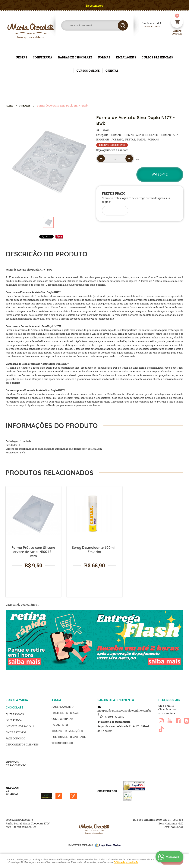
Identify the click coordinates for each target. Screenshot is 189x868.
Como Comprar (62, 719)
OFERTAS (112, 71)
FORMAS (104, 57)
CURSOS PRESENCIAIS (157, 57)
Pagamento (60, 725)
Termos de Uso (62, 743)
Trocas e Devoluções (67, 731)
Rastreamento (63, 707)
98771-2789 (115, 717)
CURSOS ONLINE (88, 71)
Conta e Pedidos (148, 26)
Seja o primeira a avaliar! (112, 150)
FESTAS (22, 57)
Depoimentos (94, 6)
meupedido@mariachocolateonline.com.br (124, 710)
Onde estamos (16, 732)
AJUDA (56, 700)
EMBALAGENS (126, 57)
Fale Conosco (16, 738)
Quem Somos (15, 714)
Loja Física (14, 720)
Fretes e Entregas (65, 713)
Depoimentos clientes (22, 744)
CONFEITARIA (43, 57)
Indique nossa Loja (20, 726)
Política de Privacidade (69, 737)
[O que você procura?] (123, 25)
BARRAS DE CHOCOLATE (75, 57)
